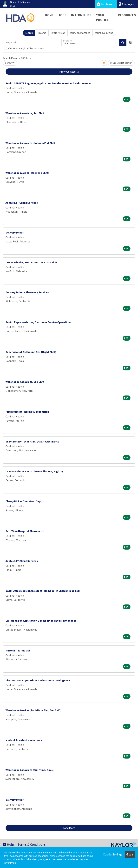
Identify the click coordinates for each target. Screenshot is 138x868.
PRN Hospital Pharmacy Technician (27, 412)
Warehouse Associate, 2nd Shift (25, 113)
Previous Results (69, 72)
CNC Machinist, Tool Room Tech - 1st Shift (31, 262)
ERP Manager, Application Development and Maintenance (41, 621)
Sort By (9, 63)
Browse (42, 33)
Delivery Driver (14, 232)
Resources (127, 15)
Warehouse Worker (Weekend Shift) (27, 173)
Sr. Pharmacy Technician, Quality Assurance (32, 441)
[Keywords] (33, 43)
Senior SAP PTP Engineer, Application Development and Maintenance (48, 83)
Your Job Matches (80, 33)
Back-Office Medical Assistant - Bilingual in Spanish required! (43, 591)
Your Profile (102, 17)
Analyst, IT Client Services (22, 203)
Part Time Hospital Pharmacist (25, 531)
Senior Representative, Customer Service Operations (38, 322)
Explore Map (58, 33)
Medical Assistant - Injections (24, 740)
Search (29, 33)
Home (49, 15)
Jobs (62, 15)
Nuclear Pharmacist (18, 650)
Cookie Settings (113, 855)
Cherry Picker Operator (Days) (24, 501)
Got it (130, 855)
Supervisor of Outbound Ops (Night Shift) (31, 352)
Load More (69, 828)
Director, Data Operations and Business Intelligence (38, 680)
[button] (130, 43)
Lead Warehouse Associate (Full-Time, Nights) (34, 471)
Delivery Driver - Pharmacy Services (27, 292)
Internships (81, 15)
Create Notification (121, 63)
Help (8, 844)
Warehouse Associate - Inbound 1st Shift (30, 143)
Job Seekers (106, 4)
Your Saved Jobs (104, 33)
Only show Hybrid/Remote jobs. (27, 48)
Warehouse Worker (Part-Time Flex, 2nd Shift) (34, 710)
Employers (127, 4)
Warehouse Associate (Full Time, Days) (30, 770)
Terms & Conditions (31, 844)
